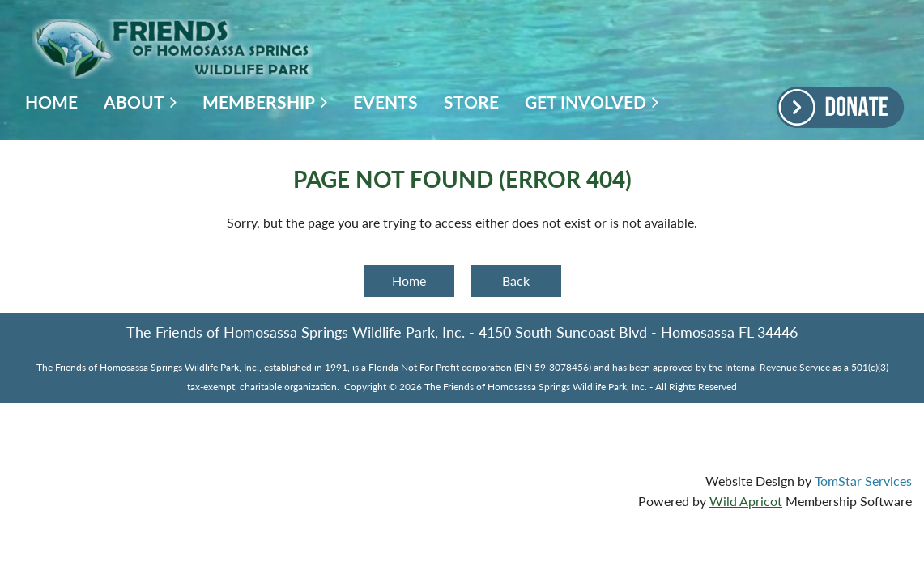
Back (516, 281)
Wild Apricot (746, 501)
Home (409, 281)
